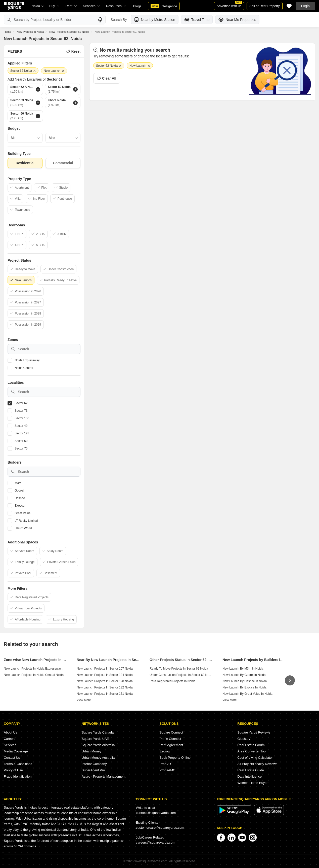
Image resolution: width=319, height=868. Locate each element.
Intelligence (164, 6)
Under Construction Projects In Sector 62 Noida (181, 675)
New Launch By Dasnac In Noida (245, 681)
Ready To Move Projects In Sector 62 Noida (179, 669)
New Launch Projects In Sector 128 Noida (105, 681)
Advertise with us (230, 5)
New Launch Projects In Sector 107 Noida (105, 669)
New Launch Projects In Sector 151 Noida (105, 694)
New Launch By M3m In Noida (243, 669)
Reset (73, 51)
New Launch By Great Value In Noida (247, 694)
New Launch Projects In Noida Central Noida (34, 675)
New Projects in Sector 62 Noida (69, 32)
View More (84, 700)
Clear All (107, 78)
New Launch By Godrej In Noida (244, 675)
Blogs (137, 6)
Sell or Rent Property (265, 6)
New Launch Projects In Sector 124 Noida (105, 675)
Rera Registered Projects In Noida (172, 681)
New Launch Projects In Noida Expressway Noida (37, 669)
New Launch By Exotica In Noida (244, 687)
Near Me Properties (237, 20)
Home (7, 32)
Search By (119, 20)
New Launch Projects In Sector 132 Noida (105, 687)
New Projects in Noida (30, 32)
